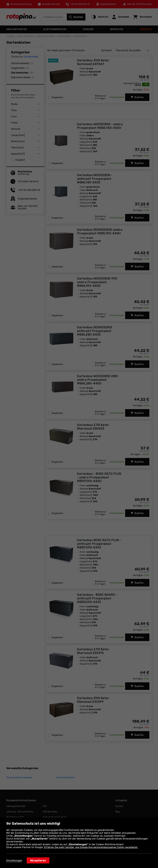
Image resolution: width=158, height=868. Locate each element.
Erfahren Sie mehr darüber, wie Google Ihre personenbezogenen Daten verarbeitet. (91, 847)
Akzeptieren (38, 860)
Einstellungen (14, 860)
